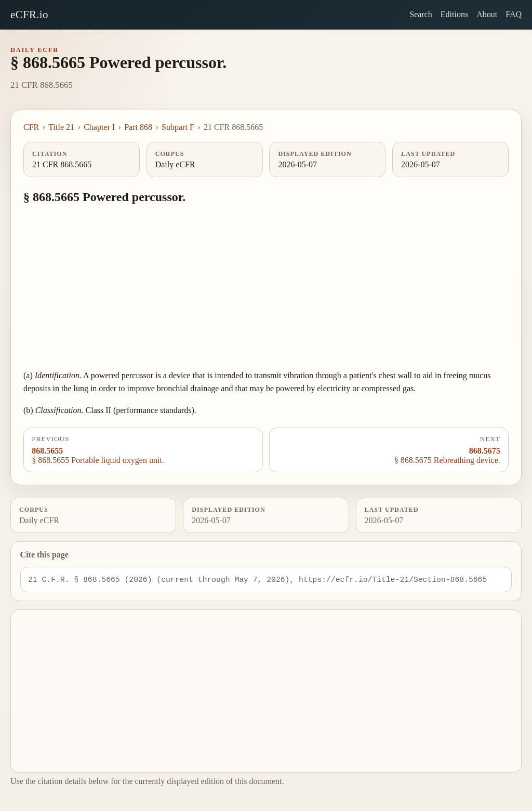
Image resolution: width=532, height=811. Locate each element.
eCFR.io (29, 14)
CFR (31, 127)
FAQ (514, 14)
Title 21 (61, 127)
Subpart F (178, 127)
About (487, 14)
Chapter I (99, 127)
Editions (454, 14)
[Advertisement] (266, 288)
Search (421, 14)
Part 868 (138, 127)
